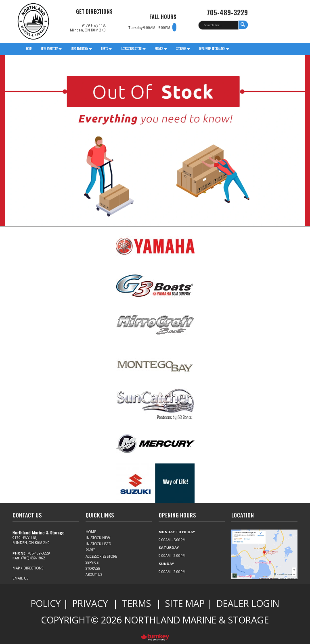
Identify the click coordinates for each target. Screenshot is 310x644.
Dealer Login (248, 603)
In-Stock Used (98, 544)
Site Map (185, 603)
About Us (94, 574)
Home (29, 49)
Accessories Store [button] (133, 49)
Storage (93, 568)
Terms (136, 603)
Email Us (20, 578)
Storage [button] (183, 49)
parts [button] (107, 49)
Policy (46, 603)
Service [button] (161, 49)
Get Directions (94, 11)
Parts (90, 550)
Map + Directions (28, 568)
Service (92, 562)
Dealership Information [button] (214, 49)
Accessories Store (101, 556)
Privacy (90, 603)
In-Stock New (98, 538)
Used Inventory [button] (82, 49)
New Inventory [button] (51, 49)
